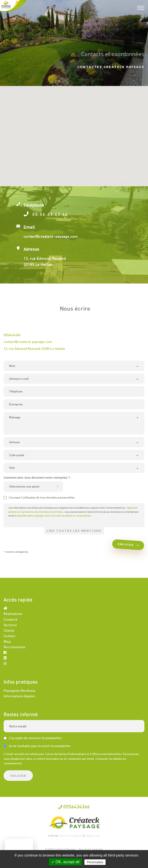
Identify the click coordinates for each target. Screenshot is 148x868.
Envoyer (129, 545)
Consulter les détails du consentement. (71, 516)
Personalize (95, 862)
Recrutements (15, 647)
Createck (11, 619)
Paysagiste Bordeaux (20, 690)
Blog (7, 641)
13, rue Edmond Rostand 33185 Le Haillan (34, 349)
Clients (9, 630)
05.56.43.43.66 (49, 214)
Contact (9, 636)
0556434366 (12, 335)
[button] (74, 132)
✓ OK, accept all (65, 862)
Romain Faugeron (71, 836)
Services (10, 625)
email (90, 759)
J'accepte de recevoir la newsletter (33, 738)
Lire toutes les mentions (74, 531)
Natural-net (93, 836)
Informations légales (19, 696)
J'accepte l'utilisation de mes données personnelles (39, 497)
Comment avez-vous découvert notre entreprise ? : (37, 478)
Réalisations (13, 614)
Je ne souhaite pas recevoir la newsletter (37, 746)
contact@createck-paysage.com (28, 342)
